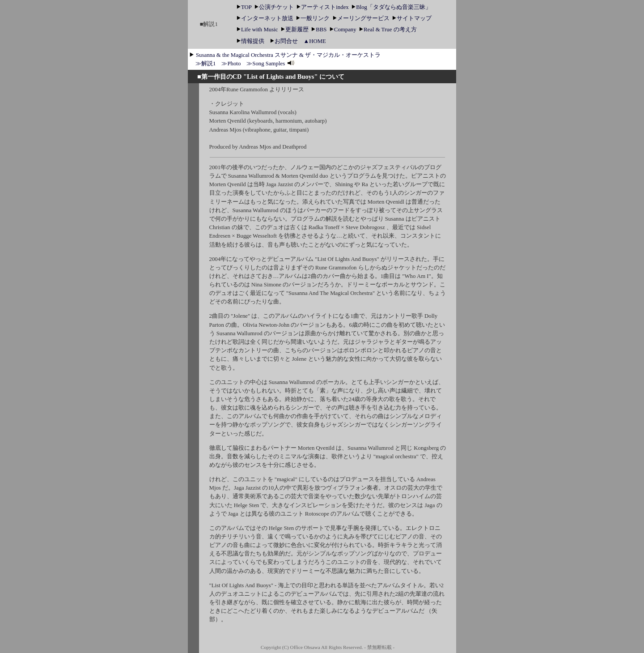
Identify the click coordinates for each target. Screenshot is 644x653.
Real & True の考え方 (388, 30)
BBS (320, 30)
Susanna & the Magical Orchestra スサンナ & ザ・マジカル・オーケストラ (288, 55)
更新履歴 (295, 30)
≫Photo (231, 64)
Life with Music (260, 30)
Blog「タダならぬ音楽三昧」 (391, 7)
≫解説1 (205, 64)
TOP (245, 7)
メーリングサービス (362, 18)
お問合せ (284, 41)
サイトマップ (412, 18)
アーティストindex (323, 7)
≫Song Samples (271, 64)
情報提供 (250, 41)
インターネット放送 (266, 18)
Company (344, 30)
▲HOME (315, 41)
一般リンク (314, 18)
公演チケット (275, 7)
